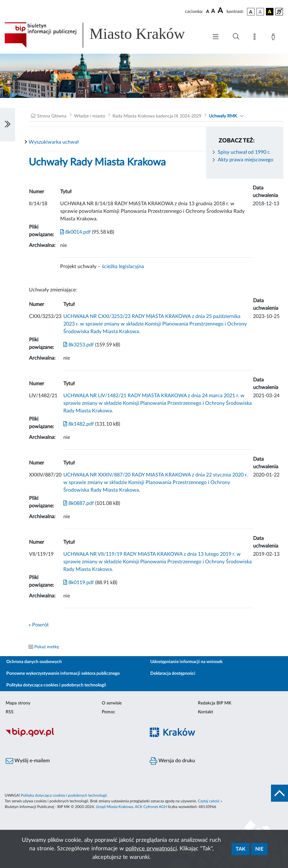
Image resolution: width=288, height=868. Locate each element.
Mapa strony (18, 703)
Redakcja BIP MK (215, 703)
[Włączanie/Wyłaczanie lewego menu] (8, 125)
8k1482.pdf (79, 424)
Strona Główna (52, 116)
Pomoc (109, 712)
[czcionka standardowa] (208, 11)
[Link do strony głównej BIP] (103, 35)
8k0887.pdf (79, 503)
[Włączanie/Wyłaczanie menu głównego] (216, 37)
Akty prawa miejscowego (245, 160)
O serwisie (112, 703)
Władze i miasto (90, 116)
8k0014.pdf (75, 232)
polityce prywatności (151, 849)
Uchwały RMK (223, 116)
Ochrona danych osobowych (34, 662)
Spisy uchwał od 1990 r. (244, 152)
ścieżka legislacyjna (123, 266)
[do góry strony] (279, 793)
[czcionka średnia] (213, 12)
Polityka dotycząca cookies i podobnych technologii (56, 685)
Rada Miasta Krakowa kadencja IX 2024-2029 (157, 116)
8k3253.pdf (79, 345)
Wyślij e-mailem (28, 761)
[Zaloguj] (274, 38)
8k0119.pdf (79, 583)
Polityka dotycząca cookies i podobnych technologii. (64, 795)
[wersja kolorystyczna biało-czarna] (260, 12)
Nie (259, 849)
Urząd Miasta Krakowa (114, 807)
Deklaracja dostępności (173, 673)
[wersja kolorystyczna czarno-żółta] (270, 12)
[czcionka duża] (221, 11)
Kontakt (205, 712)
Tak (241, 849)
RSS (10, 712)
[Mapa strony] (256, 38)
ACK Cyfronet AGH (151, 807)
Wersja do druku (172, 761)
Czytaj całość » (210, 801)
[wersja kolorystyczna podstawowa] (251, 12)
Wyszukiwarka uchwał (54, 142)
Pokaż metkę (47, 647)
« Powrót (39, 625)
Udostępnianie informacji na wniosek (186, 662)
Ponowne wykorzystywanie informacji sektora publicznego (63, 673)
